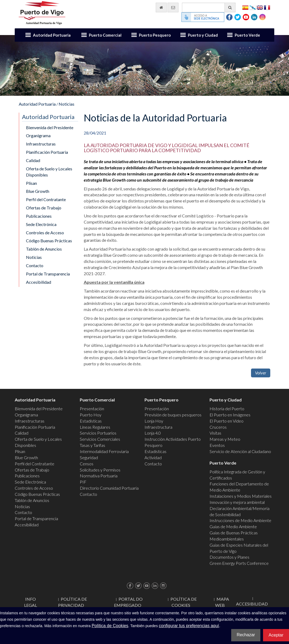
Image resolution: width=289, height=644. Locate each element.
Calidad (33, 160)
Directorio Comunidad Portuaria (109, 488)
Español (245, 7)
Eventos (217, 445)
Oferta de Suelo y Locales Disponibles (49, 172)
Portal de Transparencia (48, 274)
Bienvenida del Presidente (50, 127)
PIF (83, 482)
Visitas (215, 433)
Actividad (153, 457)
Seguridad (89, 457)
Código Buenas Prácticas (49, 241)
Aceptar (276, 635)
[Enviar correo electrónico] (173, 7)
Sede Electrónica (41, 224)
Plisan (31, 183)
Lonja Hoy (154, 421)
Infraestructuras (41, 144)
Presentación (92, 409)
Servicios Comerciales (100, 439)
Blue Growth (38, 191)
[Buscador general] (209, 7)
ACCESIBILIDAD (252, 604)
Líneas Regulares (95, 427)
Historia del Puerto (227, 409)
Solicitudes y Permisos (100, 470)
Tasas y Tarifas (92, 445)
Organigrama (38, 135)
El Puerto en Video (227, 421)
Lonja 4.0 (153, 433)
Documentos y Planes (229, 557)
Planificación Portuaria (47, 152)
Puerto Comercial (105, 35)
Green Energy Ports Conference (239, 563)
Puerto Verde (247, 35)
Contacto (35, 265)
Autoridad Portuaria (52, 35)
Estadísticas (91, 421)
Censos (87, 464)
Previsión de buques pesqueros (173, 415)
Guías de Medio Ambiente (233, 526)
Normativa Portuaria (99, 476)
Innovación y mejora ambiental (237, 502)
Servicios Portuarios (98, 433)
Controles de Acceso (45, 233)
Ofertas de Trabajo (44, 208)
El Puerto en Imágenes (230, 415)
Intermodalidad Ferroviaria (104, 451)
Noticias (66, 104)
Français (267, 7)
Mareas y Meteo (225, 439)
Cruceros (218, 427)
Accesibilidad (39, 282)
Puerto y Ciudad (203, 35)
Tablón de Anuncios (44, 249)
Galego (253, 7)
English (260, 7)
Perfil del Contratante (46, 199)
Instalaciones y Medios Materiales (241, 496)
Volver (261, 373)
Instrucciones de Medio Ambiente (240, 520)
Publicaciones (39, 216)
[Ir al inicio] (161, 7)
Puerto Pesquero (155, 35)
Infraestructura (158, 427)
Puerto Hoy (91, 415)
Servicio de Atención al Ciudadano (240, 451)
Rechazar (246, 635)
